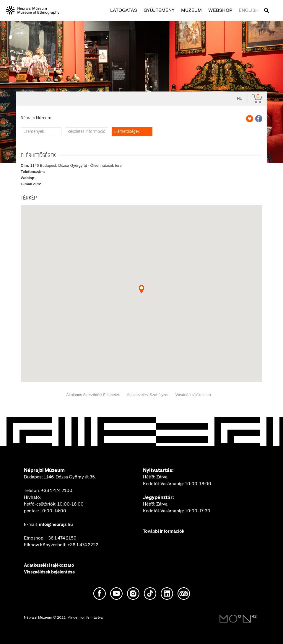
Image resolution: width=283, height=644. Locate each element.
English (249, 10)
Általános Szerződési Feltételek (93, 395)
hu (240, 98)
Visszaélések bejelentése (49, 572)
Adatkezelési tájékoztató (49, 565)
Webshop (220, 10)
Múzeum (191, 10)
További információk (164, 531)
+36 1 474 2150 (61, 538)
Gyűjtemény (159, 10)
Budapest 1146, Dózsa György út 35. (60, 477)
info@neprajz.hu (56, 524)
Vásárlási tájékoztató (193, 395)
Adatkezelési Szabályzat (148, 395)
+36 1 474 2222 (83, 545)
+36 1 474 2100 (57, 491)
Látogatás (124, 10)
